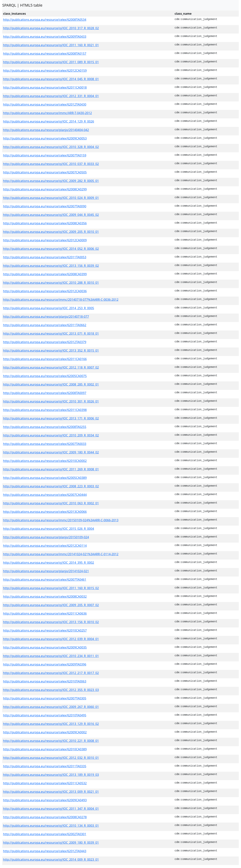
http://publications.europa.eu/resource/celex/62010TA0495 (45, 715)
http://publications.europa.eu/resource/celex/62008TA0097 (45, 393)
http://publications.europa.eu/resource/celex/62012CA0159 (45, 71)
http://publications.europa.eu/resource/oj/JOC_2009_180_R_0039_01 (51, 843)
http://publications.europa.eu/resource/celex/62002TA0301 (45, 834)
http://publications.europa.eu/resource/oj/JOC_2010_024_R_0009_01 (51, 198)
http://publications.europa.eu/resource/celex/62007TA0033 (45, 444)
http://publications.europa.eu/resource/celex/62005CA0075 (45, 376)
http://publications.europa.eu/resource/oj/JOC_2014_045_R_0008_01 (51, 79)
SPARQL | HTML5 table (22, 5)
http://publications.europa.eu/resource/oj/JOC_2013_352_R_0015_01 (51, 350)
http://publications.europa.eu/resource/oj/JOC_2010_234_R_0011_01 (51, 656)
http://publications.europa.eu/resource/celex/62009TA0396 (45, 664)
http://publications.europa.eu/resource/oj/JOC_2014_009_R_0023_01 (51, 860)
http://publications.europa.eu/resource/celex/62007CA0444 (45, 495)
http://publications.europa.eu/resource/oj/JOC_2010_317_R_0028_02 (51, 28)
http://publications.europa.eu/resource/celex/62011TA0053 (45, 257)
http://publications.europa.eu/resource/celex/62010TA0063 (45, 681)
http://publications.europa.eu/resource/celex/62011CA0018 (45, 87)
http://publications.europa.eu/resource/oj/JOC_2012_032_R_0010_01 (51, 758)
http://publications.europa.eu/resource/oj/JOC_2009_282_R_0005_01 (51, 181)
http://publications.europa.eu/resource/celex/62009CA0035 (45, 647)
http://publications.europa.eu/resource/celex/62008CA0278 (45, 817)
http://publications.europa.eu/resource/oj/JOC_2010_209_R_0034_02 (51, 435)
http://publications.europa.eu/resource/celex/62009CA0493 (45, 800)
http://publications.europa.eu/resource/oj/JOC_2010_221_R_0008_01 (51, 741)
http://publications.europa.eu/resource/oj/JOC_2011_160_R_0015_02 (51, 588)
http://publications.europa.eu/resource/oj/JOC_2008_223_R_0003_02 (51, 486)
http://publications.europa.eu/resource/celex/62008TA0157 (45, 54)
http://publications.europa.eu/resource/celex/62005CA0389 (45, 478)
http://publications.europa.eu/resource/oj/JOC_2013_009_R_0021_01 (51, 792)
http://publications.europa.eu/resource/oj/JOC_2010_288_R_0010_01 (51, 283)
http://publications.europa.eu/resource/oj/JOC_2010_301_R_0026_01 (51, 401)
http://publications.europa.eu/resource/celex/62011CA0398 (45, 410)
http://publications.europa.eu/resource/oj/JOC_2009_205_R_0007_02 (51, 605)
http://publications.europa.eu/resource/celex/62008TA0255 (45, 427)
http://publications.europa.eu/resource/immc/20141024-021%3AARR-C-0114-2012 (61, 554)
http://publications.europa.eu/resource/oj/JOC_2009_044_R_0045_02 (51, 215)
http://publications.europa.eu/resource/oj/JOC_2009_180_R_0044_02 (51, 452)
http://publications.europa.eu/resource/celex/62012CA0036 (45, 291)
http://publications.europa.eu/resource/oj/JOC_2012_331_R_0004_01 (51, 96)
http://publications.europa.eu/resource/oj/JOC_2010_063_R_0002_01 (51, 503)
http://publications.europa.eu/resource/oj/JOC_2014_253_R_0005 (49, 308)
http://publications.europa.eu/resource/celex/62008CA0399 (45, 274)
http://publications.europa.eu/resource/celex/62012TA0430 (45, 104)
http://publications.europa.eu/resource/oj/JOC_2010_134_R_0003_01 (51, 826)
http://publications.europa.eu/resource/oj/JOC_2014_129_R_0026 (49, 121)
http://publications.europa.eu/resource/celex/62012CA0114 (45, 546)
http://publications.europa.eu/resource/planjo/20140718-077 (46, 317)
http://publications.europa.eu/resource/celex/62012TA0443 (45, 851)
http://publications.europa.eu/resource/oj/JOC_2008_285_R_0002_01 (51, 384)
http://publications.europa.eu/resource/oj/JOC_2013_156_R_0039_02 (51, 266)
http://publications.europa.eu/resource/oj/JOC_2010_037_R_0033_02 (51, 164)
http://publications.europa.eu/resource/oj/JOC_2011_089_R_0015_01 (51, 62)
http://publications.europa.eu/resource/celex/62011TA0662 (45, 325)
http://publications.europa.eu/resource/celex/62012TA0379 (45, 342)
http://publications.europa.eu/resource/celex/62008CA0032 (45, 597)
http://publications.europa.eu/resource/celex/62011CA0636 (45, 613)
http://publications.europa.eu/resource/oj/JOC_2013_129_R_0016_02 (51, 724)
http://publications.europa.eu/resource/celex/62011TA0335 (45, 766)
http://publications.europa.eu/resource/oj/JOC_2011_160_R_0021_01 (51, 45)
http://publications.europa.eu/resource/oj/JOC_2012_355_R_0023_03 (51, 690)
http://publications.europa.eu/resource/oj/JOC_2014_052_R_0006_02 (51, 249)
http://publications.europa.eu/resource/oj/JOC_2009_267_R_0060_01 (51, 707)
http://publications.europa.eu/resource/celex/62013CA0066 (45, 512)
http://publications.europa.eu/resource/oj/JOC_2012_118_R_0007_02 (51, 367)
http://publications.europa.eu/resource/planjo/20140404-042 (46, 130)
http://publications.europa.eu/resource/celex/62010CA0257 (45, 630)
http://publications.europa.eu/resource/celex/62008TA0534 (45, 20)
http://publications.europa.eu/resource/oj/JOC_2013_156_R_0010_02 (51, 622)
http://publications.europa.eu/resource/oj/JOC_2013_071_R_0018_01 (51, 334)
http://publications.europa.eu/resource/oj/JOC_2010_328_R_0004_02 (51, 147)
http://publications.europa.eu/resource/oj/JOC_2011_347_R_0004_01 (51, 809)
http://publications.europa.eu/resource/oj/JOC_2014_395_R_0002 (49, 563)
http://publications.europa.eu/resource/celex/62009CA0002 (45, 732)
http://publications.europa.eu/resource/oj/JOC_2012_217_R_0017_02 (51, 673)
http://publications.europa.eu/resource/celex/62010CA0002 (45, 461)
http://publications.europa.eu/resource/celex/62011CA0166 (45, 359)
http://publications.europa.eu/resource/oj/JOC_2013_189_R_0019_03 (51, 775)
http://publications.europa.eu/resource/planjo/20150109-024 (46, 537)
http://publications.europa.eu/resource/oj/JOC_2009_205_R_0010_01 (51, 232)
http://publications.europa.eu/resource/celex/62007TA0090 (45, 206)
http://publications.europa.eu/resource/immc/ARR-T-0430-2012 (47, 113)
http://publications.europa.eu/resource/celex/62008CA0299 (45, 189)
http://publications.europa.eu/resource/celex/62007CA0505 (45, 172)
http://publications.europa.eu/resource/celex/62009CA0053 (45, 138)
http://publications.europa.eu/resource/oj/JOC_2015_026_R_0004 (49, 529)
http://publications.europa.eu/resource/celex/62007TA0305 (45, 698)
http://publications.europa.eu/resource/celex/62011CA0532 (45, 783)
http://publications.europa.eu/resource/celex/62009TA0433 (45, 37)
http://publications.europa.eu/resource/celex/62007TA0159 (45, 155)
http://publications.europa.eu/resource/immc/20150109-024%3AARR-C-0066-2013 (61, 520)
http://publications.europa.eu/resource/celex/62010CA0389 (45, 749)
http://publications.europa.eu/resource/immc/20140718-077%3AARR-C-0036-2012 (61, 300)
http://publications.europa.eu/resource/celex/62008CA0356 (45, 223)
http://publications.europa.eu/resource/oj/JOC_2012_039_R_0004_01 (51, 639)
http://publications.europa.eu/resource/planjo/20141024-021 (46, 571)
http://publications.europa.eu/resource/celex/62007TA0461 (45, 580)
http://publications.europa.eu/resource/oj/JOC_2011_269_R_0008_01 (51, 469)
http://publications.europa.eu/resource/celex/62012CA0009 (45, 240)
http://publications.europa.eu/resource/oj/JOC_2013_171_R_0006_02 (51, 418)
